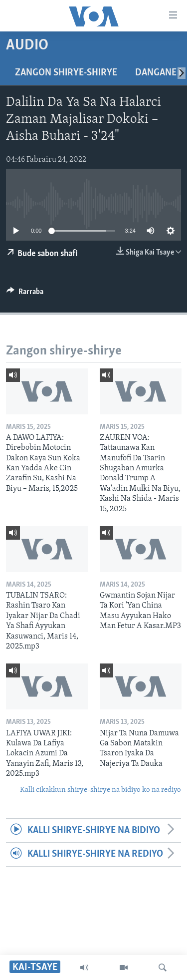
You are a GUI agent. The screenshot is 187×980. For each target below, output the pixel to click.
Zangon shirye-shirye (66, 73)
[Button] (25, 294)
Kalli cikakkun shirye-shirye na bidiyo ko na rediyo (100, 790)
